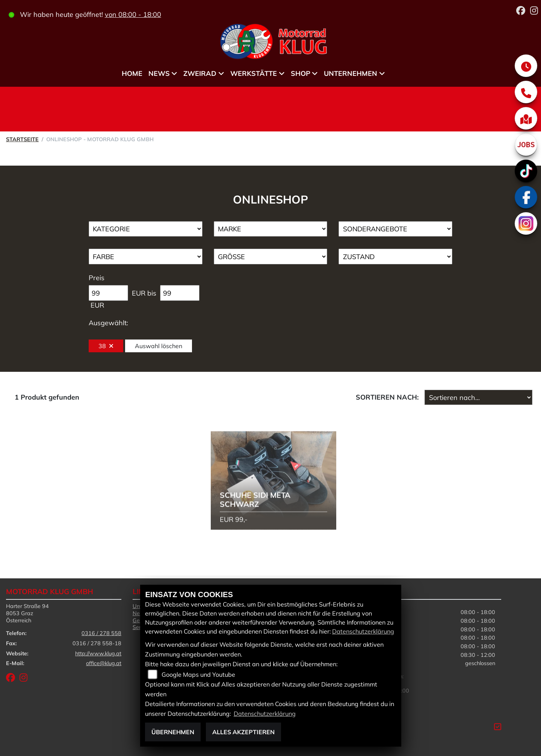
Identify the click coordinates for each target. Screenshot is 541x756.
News (159, 73)
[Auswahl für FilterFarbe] (146, 257)
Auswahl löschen (159, 346)
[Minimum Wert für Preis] (108, 293)
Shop (301, 73)
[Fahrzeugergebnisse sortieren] (478, 397)
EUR (97, 305)
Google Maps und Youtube (198, 675)
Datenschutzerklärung (363, 631)
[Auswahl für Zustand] (395, 257)
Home (132, 73)
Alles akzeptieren (243, 732)
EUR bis (144, 293)
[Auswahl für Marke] (271, 229)
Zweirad (200, 73)
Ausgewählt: (108, 323)
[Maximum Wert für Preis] (180, 293)
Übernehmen (173, 732)
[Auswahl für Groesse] (271, 257)
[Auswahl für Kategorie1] (146, 229)
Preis (97, 278)
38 (106, 346)
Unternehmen (351, 73)
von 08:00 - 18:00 (133, 14)
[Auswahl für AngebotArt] (395, 229)
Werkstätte (254, 73)
